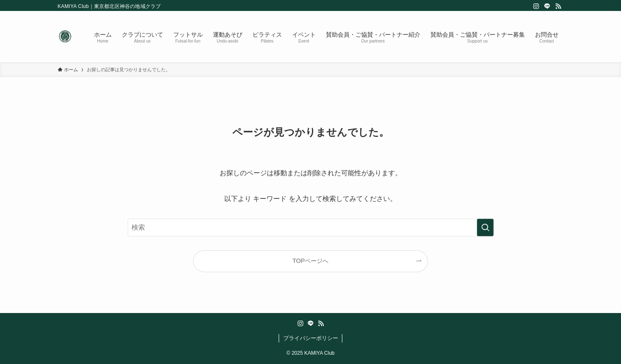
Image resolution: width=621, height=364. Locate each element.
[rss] (558, 6)
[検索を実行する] (485, 227)
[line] (547, 6)
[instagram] (536, 6)
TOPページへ (310, 261)
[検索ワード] (311, 227)
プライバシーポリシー (311, 338)
